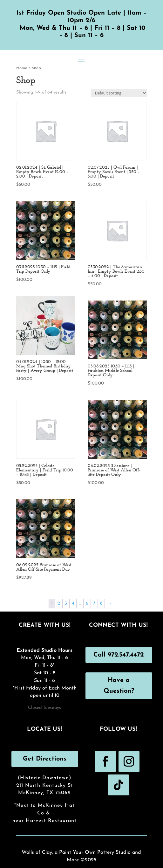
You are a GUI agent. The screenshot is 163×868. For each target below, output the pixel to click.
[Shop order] (119, 93)
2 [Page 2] (59, 603)
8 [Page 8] (101, 603)
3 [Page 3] (66, 603)
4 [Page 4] (73, 603)
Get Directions (45, 759)
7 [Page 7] (94, 603)
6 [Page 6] (87, 603)
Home (22, 68)
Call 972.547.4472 (119, 655)
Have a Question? (119, 686)
